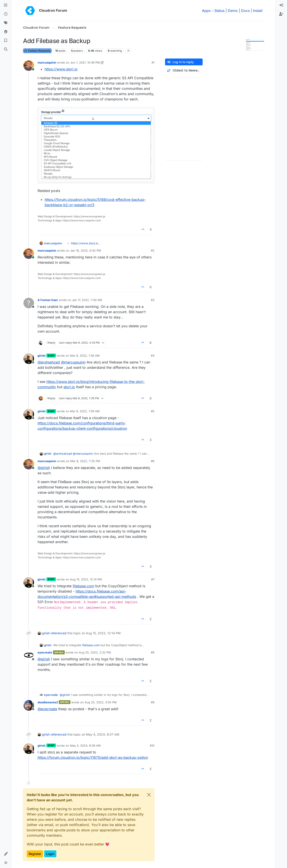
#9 (153, 702)
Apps (206, 11)
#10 (152, 746)
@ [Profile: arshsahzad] (49, 362)
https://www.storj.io (61, 69)
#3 (153, 300)
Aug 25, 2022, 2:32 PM (95, 652)
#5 (153, 411)
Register (35, 854)
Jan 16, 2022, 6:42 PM (86, 250)
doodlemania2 (48, 702)
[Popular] (6, 32)
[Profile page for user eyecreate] (29, 655)
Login (50, 854)
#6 (153, 461)
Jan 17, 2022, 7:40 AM (87, 300)
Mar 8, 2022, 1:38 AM (85, 356)
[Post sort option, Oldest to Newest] (184, 71)
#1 (153, 62)
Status (219, 11)
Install (258, 11)
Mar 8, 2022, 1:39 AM (85, 411)
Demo (233, 11)
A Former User (48, 300)
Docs (245, 11)
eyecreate (45, 652)
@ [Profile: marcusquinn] (73, 362)
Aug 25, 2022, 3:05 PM (101, 702)
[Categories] (6, 5)
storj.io (69, 387)
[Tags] (6, 23)
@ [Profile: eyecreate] (47, 709)
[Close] (149, 795)
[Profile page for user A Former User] (29, 303)
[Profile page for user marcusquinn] (29, 66)
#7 (153, 579)
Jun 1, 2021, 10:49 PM (85, 62)
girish (42, 356)
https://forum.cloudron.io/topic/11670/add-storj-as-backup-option (93, 757)
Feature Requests (37, 51)
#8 (153, 652)
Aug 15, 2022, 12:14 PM (86, 579)
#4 (153, 356)
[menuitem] (281, 5)
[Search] (6, 49)
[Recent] (6, 14)
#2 (153, 250)
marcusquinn (47, 62)
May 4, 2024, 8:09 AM (85, 746)
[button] (6, 854)
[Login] (281, 5)
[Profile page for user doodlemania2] (29, 705)
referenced (59, 633)
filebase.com (83, 586)
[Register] (281, 14)
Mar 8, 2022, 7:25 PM (85, 461)
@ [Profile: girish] (44, 468)
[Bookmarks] (6, 41)
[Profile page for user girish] (29, 359)
